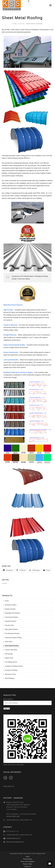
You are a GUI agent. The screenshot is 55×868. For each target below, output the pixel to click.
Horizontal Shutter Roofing (13, 638)
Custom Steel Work (10, 650)
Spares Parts (8, 658)
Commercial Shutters (11, 617)
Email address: (8, 699)
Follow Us (9, 786)
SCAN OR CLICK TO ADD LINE (13, 765)
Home (15, 24)
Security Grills (9, 625)
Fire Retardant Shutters (12, 633)
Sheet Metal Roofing (11, 646)
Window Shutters (10, 609)
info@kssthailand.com (13, 838)
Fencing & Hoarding (10, 670)
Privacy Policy (27, 859)
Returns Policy (27, 864)
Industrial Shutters (10, 621)
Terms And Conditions (27, 862)
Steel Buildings (9, 678)
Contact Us (27, 866)
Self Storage (8, 654)
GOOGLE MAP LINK (13, 816)
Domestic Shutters (10, 605)
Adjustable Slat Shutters (12, 613)
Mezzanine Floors (10, 674)
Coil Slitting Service (10, 662)
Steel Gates (8, 642)
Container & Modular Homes (13, 666)
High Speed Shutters (11, 629)
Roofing (21, 24)
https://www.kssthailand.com (15, 842)
